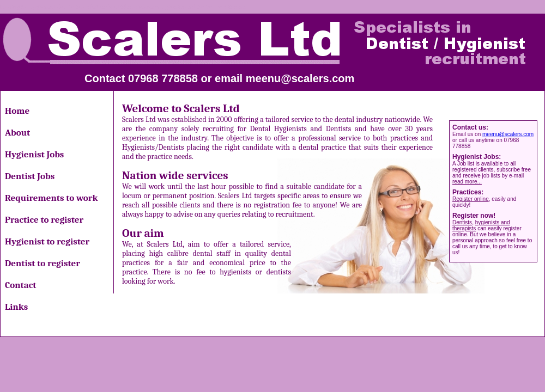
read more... (467, 182)
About (17, 133)
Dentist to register (43, 263)
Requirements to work (51, 198)
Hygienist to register (47, 241)
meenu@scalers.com (300, 78)
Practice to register (44, 220)
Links (16, 307)
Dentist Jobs (30, 176)
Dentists (462, 222)
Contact (21, 285)
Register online (471, 199)
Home (17, 111)
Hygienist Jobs (34, 154)
